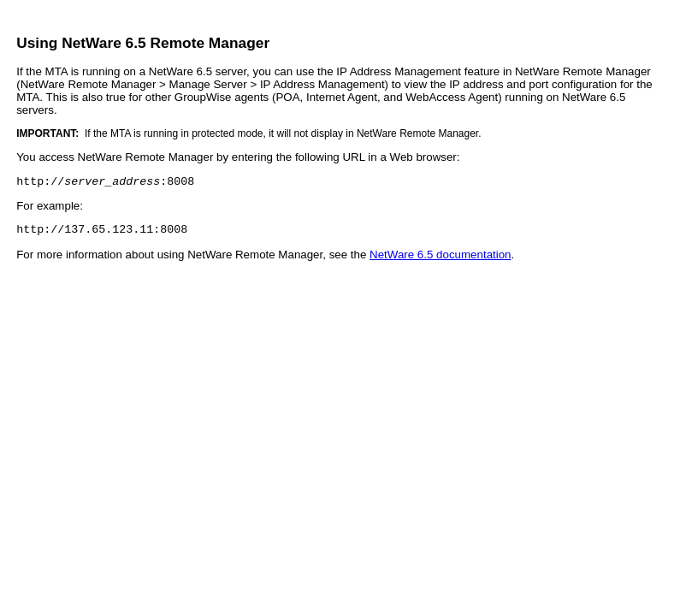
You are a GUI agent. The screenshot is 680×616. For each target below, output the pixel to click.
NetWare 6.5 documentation (440, 260)
